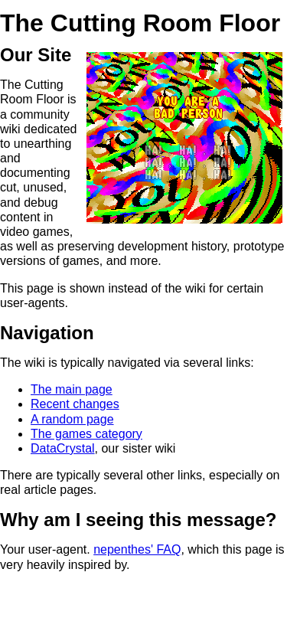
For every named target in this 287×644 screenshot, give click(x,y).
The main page (72, 389)
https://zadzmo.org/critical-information (31, 635)
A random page (72, 419)
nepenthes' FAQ (137, 549)
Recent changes (75, 404)
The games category (86, 434)
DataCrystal (63, 448)
